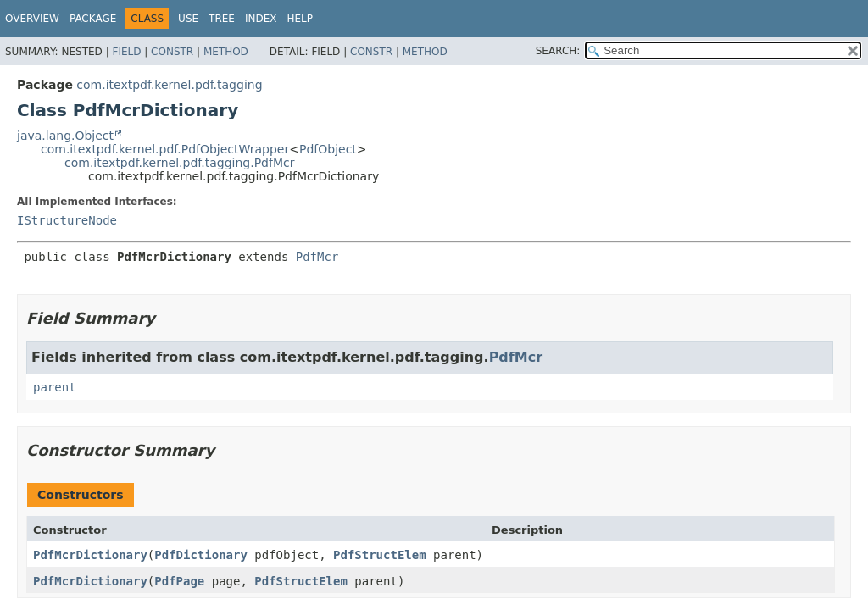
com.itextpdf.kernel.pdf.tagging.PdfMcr (179, 163)
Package (93, 19)
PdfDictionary (201, 555)
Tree (222, 19)
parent (55, 387)
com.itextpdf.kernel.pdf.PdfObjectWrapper (165, 149)
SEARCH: (558, 51)
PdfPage (179, 581)
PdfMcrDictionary (90, 555)
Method (226, 52)
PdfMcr (317, 257)
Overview (32, 19)
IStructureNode (67, 220)
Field (126, 52)
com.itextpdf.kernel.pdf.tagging (169, 85)
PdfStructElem (380, 555)
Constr (172, 52)
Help (300, 19)
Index (261, 19)
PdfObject (328, 149)
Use (188, 19)
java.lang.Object (65, 136)
